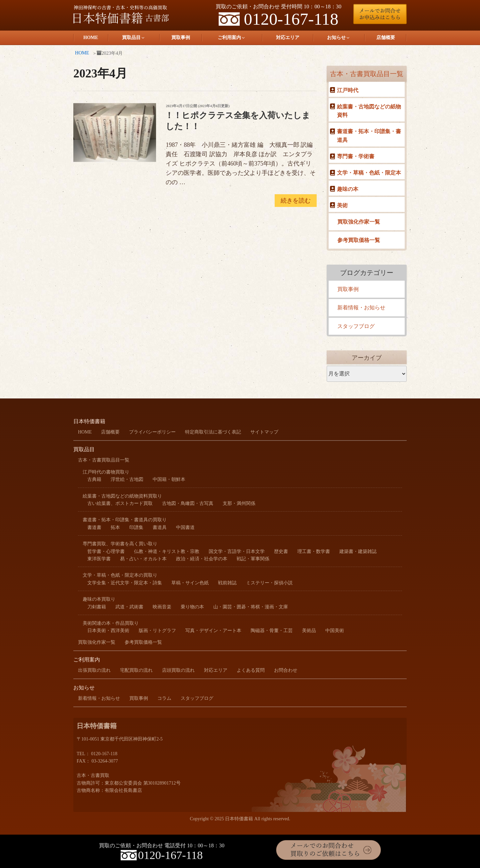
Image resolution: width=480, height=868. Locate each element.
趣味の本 (348, 189)
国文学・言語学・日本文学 (237, 551)
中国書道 (185, 527)
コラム (164, 698)
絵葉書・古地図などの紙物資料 (369, 111)
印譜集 (136, 527)
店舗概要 (386, 38)
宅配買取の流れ (136, 670)
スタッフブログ (356, 326)
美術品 (309, 631)
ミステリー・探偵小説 (269, 583)
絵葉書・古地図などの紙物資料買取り (122, 496)
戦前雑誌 (227, 583)
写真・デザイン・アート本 (213, 631)
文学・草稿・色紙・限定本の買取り (120, 575)
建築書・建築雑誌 (358, 551)
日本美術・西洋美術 (108, 631)
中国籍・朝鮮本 (169, 479)
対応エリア (288, 38)
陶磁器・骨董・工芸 (272, 631)
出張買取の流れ (94, 670)
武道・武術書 (129, 607)
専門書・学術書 (356, 156)
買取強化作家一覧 (359, 222)
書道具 (160, 527)
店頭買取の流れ (178, 670)
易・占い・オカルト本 (143, 559)
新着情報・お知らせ (361, 308)
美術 (342, 205)
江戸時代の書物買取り (106, 472)
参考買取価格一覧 (359, 240)
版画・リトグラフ (157, 631)
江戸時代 (348, 90)
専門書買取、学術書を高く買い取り (120, 544)
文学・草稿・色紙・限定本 (369, 173)
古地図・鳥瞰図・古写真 (188, 503)
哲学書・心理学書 (106, 551)
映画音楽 (162, 607)
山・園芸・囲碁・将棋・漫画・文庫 (251, 607)
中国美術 (335, 631)
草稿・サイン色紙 (190, 583)
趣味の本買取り (99, 599)
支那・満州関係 (239, 503)
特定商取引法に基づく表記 (213, 432)
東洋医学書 (99, 559)
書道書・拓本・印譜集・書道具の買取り (125, 520)
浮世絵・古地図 (127, 479)
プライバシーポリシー (152, 432)
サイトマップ (264, 432)
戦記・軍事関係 (253, 559)
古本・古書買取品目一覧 (367, 74)
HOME (91, 38)
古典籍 (94, 479)
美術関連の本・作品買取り (111, 623)
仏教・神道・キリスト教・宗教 (167, 551)
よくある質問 (251, 670)
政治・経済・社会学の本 (202, 559)
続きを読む (296, 201)
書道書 (94, 527)
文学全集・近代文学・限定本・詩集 (125, 583)
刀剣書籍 (97, 607)
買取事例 (181, 38)
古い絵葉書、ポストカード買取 (120, 503)
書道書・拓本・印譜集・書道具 (369, 136)
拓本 (115, 527)
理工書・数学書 (314, 551)
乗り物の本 (192, 607)
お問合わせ (286, 670)
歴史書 (281, 551)
